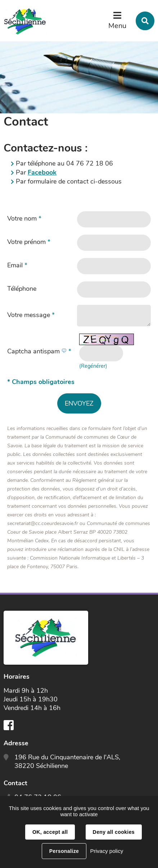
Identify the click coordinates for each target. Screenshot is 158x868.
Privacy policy (107, 851)
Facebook (42, 172)
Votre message (31, 315)
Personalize (64, 851)
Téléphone (22, 289)
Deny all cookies (114, 832)
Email (17, 265)
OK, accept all (50, 832)
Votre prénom (29, 242)
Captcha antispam (39, 351)
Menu (117, 26)
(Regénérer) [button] (93, 366)
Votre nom (24, 218)
